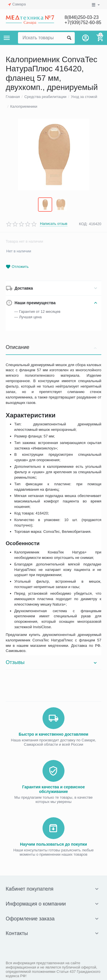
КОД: (83, 224)
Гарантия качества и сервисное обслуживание (53, 789)
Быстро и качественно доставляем (54, 734)
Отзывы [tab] (52, 662)
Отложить (17, 267)
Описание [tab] (52, 347)
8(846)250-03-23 (81, 17)
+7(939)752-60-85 (83, 22)
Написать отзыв (54, 224)
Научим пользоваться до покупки (53, 844)
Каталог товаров (7, 38)
